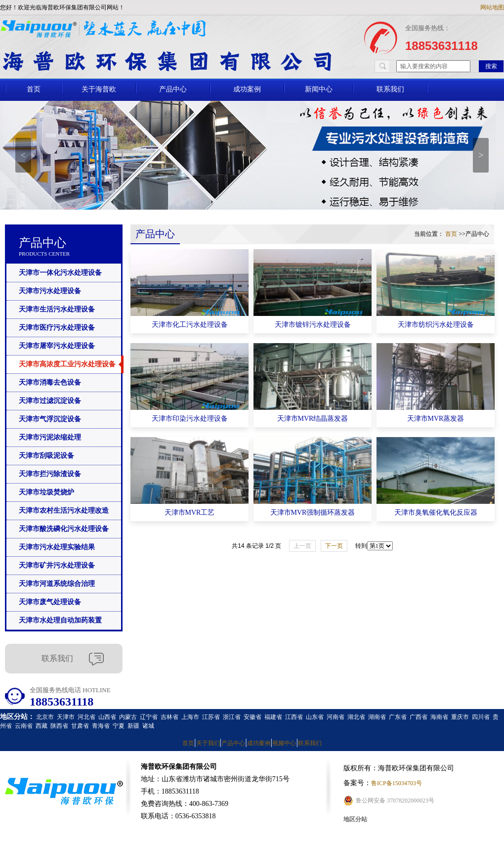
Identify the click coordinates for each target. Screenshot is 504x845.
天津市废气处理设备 (50, 602)
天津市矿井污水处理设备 (57, 565)
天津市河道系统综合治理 (57, 584)
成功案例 (247, 89)
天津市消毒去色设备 (50, 382)
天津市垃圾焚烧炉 (46, 492)
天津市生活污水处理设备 (57, 309)
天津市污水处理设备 (50, 291)
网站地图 (492, 7)
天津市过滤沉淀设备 (50, 401)
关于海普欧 (99, 89)
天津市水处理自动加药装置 (60, 620)
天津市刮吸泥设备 (46, 456)
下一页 (334, 546)
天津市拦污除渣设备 (50, 474)
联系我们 (390, 89)
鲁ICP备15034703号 (397, 783)
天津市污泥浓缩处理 (50, 437)
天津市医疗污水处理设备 (57, 328)
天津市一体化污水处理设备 (60, 273)
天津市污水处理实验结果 (57, 547)
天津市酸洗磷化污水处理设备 (64, 529)
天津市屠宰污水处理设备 (57, 346)
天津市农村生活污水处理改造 (64, 511)
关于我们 (208, 743)
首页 (34, 89)
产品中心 (173, 89)
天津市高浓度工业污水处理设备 (67, 364)
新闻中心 (319, 89)
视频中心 (284, 743)
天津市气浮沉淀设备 (50, 419)
